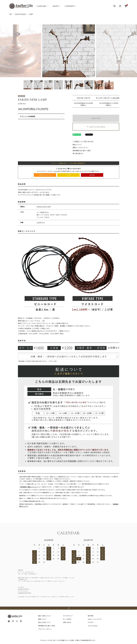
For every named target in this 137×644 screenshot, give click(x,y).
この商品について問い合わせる (83, 141)
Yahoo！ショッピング (95, 619)
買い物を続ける (78, 153)
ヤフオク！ (91, 622)
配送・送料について (45, 616)
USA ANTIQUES (20, 14)
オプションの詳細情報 (28, 116)
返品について (77, 145)
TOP (10, 14)
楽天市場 (91, 616)
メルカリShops (93, 626)
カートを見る (67, 619)
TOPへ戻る (68, 608)
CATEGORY (42, 6)
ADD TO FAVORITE (96, 127)
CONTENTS (70, 6)
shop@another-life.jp (25, 593)
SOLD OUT (96, 118)
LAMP (31, 14)
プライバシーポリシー (45, 629)
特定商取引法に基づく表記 (82, 151)
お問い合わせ (67, 622)
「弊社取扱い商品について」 (28, 487)
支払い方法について (45, 622)
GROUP (56, 6)
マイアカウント (68, 616)
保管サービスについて (80, 147)
